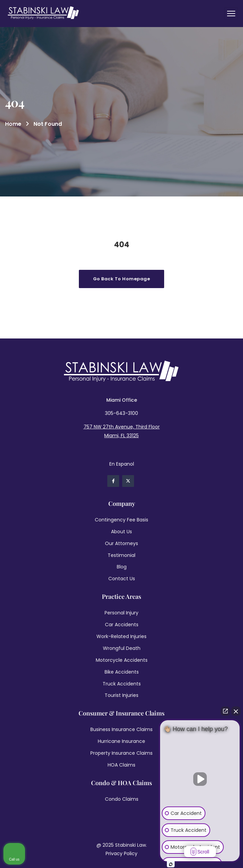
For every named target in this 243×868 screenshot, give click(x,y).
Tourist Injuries (121, 695)
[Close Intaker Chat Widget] (236, 711)
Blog (122, 567)
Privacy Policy (121, 853)
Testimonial (121, 555)
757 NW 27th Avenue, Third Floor (122, 427)
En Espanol (122, 464)
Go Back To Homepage (122, 279)
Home (13, 124)
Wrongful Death (122, 648)
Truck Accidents (122, 684)
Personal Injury (121, 613)
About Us (121, 532)
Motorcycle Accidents (122, 660)
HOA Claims (121, 765)
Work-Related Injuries (121, 636)
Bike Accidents (122, 672)
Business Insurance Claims (121, 729)
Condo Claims (122, 799)
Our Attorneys (121, 543)
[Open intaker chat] (171, 864)
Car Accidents (122, 625)
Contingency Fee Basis (121, 520)
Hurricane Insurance (121, 741)
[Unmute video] (200, 779)
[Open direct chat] (225, 711)
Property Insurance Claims (121, 753)
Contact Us (122, 579)
